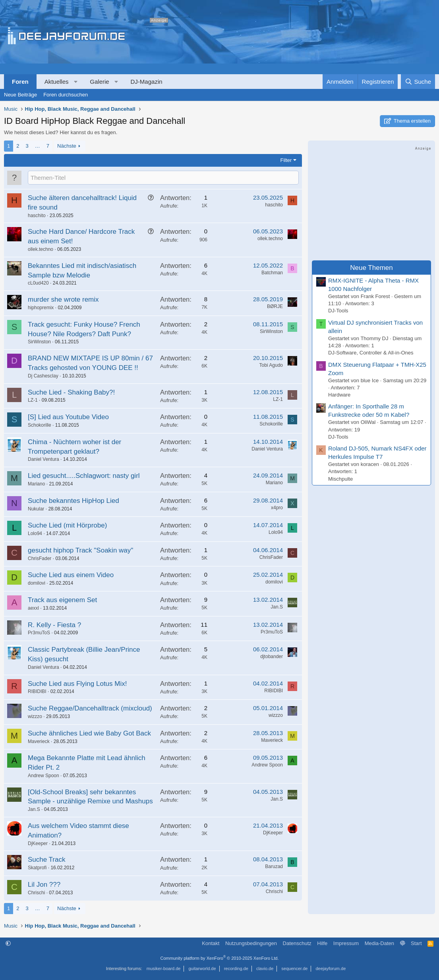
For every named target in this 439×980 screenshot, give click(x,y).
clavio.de (265, 968)
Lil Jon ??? (44, 885)
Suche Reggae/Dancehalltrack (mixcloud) (90, 708)
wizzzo (35, 716)
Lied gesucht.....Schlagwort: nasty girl (84, 476)
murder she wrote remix (63, 299)
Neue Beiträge (20, 95)
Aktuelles (57, 82)
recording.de (236, 968)
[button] (76, 82)
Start (416, 943)
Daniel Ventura (44, 459)
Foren (20, 82)
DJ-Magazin (147, 82)
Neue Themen (371, 268)
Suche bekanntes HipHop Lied (73, 501)
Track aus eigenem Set (62, 600)
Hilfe (322, 943)
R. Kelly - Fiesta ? (54, 625)
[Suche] (418, 82)
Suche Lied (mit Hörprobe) (67, 525)
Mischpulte (340, 479)
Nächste (67, 146)
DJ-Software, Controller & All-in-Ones (371, 353)
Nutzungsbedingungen (251, 943)
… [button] (38, 146)
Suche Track (47, 860)
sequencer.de (294, 968)
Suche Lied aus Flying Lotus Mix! (77, 684)
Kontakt (211, 943)
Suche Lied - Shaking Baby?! (71, 392)
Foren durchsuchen (66, 95)
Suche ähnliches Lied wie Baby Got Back (89, 733)
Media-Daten (379, 943)
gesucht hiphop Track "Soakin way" (80, 550)
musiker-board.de (164, 968)
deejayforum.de (331, 968)
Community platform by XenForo (220, 958)
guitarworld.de (202, 968)
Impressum (346, 943)
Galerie (99, 82)
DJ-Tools (338, 311)
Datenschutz (297, 943)
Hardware (339, 395)
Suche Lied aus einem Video (71, 575)
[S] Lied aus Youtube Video (68, 417)
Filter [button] (286, 160)
